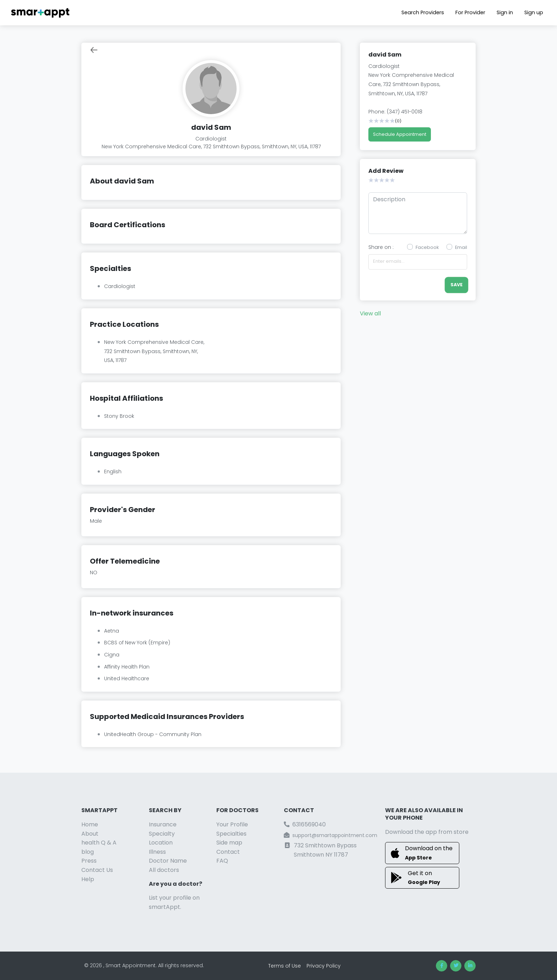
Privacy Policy (324, 966)
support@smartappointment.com (335, 835)
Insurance (163, 824)
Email (461, 247)
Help (88, 879)
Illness (157, 852)
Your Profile (232, 824)
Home (90, 824)
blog (88, 852)
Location (161, 843)
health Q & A (99, 843)
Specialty (162, 834)
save (456, 285)
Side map (229, 843)
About (90, 834)
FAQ (222, 861)
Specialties (231, 834)
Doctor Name (168, 861)
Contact (228, 852)
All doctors (164, 870)
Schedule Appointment (400, 134)
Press (89, 861)
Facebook (427, 247)
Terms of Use (285, 966)
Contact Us (97, 870)
